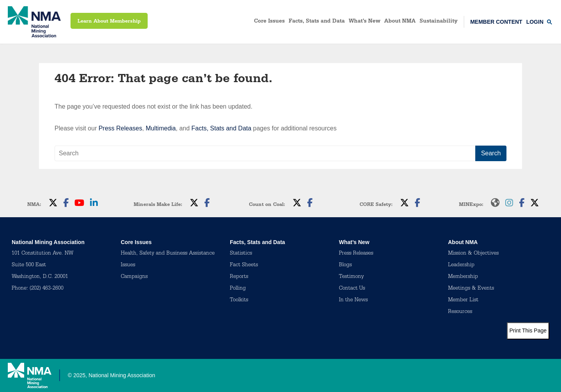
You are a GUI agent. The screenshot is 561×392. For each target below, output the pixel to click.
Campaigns (134, 277)
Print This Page (528, 330)
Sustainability (439, 22)
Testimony (351, 277)
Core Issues (269, 22)
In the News (353, 301)
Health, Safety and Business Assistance (168, 254)
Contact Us (352, 289)
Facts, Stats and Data (317, 22)
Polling (238, 289)
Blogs (345, 265)
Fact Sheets (244, 265)
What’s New (364, 22)
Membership (463, 277)
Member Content (496, 22)
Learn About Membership (109, 22)
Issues (128, 265)
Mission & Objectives (473, 254)
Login (535, 22)
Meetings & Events (471, 289)
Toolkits (239, 301)
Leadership (461, 265)
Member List (463, 301)
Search (491, 153)
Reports (239, 277)
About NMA (400, 22)
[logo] (34, 22)
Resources (460, 312)
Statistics (241, 254)
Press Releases (120, 128)
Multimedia (161, 128)
